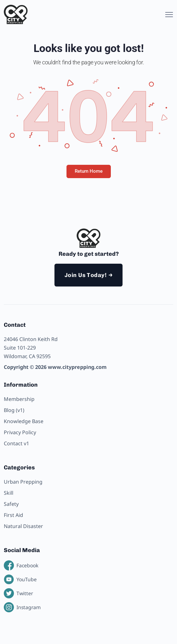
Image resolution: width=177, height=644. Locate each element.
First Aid (13, 515)
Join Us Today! (85, 275)
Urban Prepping (23, 482)
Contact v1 (16, 443)
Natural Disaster (23, 526)
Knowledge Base (24, 421)
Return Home (89, 171)
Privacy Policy (20, 432)
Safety (11, 504)
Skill (9, 493)
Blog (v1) (14, 410)
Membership (19, 399)
